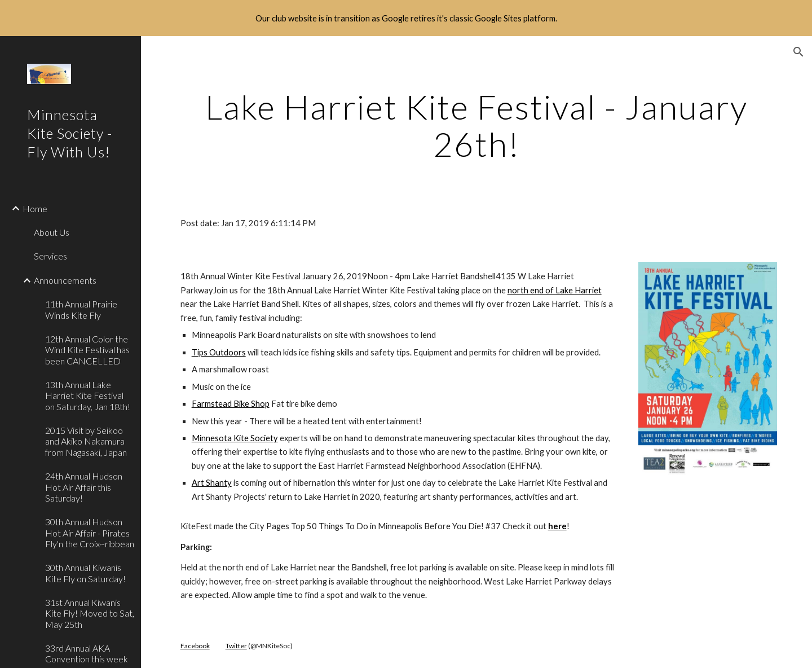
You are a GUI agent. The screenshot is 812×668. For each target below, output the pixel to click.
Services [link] (50, 256)
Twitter (236, 646)
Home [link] (35, 208)
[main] (477, 125)
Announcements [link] (65, 280)
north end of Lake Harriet (555, 290)
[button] (798, 52)
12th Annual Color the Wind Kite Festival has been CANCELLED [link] (87, 350)
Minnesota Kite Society (235, 438)
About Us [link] (52, 232)
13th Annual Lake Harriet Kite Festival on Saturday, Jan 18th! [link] (88, 395)
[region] (406, 18)
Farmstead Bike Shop (231, 404)
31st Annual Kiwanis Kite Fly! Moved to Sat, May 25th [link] (90, 613)
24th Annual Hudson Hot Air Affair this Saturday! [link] (84, 487)
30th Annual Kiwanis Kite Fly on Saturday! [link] (85, 573)
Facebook (195, 646)
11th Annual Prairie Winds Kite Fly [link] (81, 309)
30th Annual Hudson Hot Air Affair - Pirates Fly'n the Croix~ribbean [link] (90, 533)
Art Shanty (212, 483)
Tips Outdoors (219, 352)
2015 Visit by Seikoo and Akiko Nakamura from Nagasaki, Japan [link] (86, 441)
